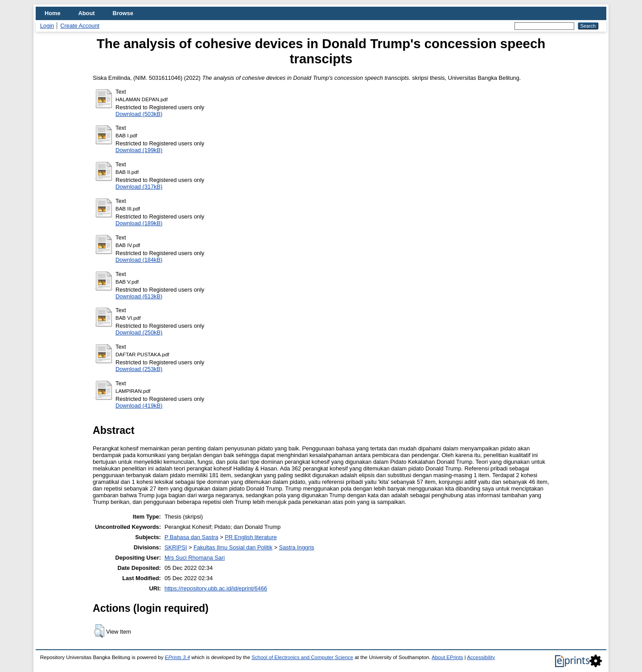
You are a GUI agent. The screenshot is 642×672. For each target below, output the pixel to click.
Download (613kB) (139, 296)
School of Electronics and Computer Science (302, 657)
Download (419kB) (139, 406)
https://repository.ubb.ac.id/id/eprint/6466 (216, 588)
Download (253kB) (139, 369)
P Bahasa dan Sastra (191, 537)
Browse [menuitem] (123, 13)
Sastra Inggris (297, 547)
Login (47, 26)
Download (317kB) (139, 187)
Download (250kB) (139, 332)
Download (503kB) (139, 114)
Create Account (80, 26)
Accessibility (481, 657)
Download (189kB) (139, 223)
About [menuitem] (87, 13)
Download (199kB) (139, 150)
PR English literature (251, 537)
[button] (99, 631)
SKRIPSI (176, 547)
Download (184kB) (139, 260)
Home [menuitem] (53, 13)
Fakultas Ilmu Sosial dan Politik (233, 547)
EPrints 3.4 (177, 657)
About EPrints (447, 657)
